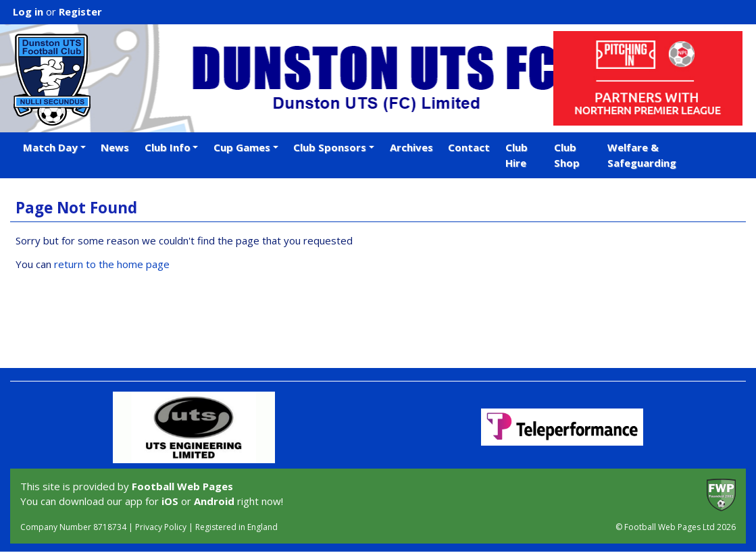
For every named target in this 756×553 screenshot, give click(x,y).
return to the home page (112, 264)
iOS (170, 501)
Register (80, 11)
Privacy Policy (161, 527)
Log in (28, 11)
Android (214, 501)
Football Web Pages (182, 486)
